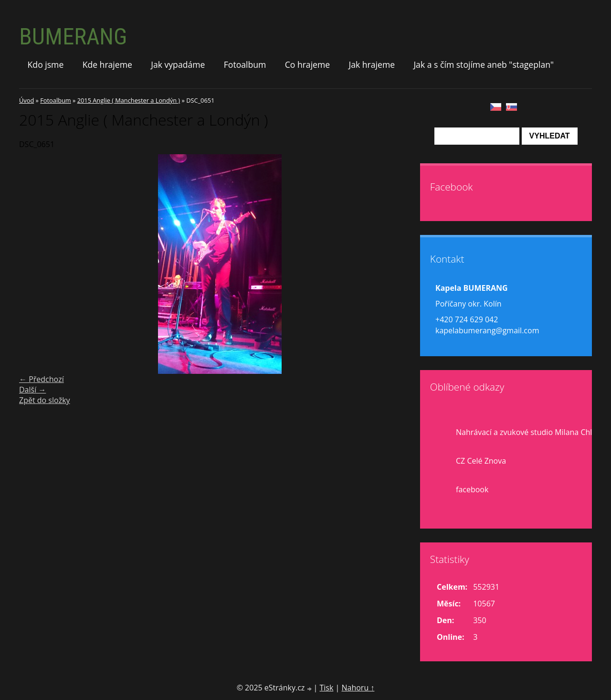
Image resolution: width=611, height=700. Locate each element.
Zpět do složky (45, 400)
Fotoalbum (245, 64)
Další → (32, 390)
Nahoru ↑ (358, 688)
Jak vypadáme (178, 64)
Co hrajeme (307, 64)
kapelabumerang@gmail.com (487, 330)
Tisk (326, 688)
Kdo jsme (46, 64)
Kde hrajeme (107, 64)
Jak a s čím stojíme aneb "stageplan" (484, 64)
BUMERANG (73, 37)
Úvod (26, 100)
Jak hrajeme (372, 64)
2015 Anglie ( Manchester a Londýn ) (129, 100)
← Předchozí (42, 379)
